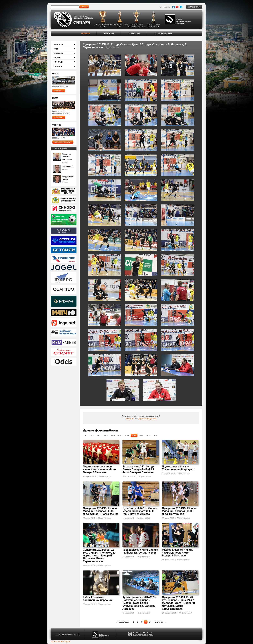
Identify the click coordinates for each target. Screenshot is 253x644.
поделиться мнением (62, 142)
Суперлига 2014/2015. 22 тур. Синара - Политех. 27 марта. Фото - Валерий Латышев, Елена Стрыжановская (99, 556)
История (58, 62)
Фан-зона (109, 34)
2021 (91, 435)
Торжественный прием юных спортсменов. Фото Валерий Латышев (99, 469)
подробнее (58, 91)
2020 (99, 435)
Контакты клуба (193, 7)
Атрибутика (134, 34)
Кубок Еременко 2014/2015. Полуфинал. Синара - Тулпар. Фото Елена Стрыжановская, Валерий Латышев (140, 603)
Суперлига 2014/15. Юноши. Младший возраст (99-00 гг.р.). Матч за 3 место (140, 511)
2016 (127, 435)
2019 (106, 435)
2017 (120, 435)
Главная (85, 34)
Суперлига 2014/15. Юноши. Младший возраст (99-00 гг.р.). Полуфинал (180, 511)
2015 (134, 435)
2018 (113, 435)
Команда (58, 53)
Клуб (56, 49)
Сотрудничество (163, 34)
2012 (155, 435)
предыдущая (123, 622)
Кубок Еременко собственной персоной (98, 599)
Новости (58, 45)
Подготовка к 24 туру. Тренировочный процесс (178, 468)
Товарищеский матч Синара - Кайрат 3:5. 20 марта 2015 (140, 551)
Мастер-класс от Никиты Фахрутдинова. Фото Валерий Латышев (178, 553)
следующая (159, 622)
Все (85, 435)
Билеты (58, 66)
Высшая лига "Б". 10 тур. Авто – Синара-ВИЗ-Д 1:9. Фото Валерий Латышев (139, 469)
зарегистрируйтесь (147, 419)
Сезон (57, 58)
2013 (148, 435)
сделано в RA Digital (60, 642)
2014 (141, 435)
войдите (129, 419)
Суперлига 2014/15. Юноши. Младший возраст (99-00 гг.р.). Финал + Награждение (101, 511)
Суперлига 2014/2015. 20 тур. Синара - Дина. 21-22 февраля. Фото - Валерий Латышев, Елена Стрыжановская (178, 603)
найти (83, 7)
